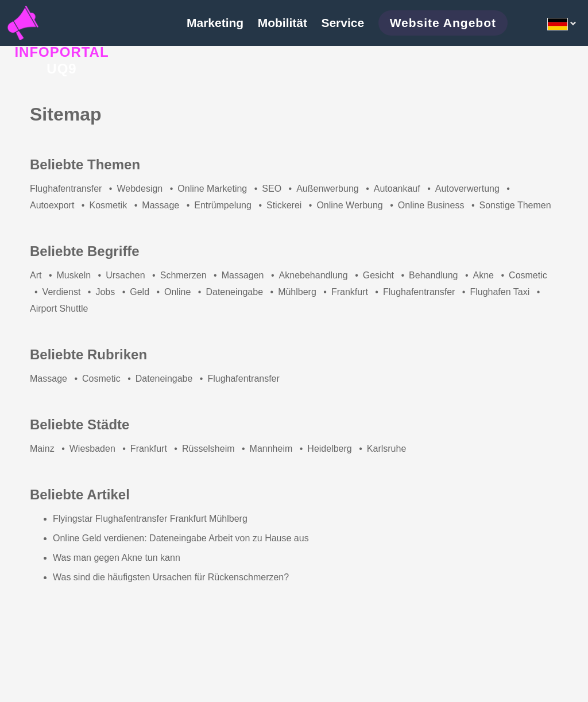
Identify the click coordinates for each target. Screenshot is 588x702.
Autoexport (52, 205)
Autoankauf (397, 189)
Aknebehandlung (314, 275)
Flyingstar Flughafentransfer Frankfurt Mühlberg (150, 519)
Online (177, 292)
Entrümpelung (223, 205)
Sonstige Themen (515, 205)
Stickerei (284, 205)
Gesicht (378, 275)
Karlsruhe (386, 449)
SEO (272, 189)
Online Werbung (349, 205)
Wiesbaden (92, 449)
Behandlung (433, 275)
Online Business (431, 205)
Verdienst (62, 292)
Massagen (243, 275)
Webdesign (140, 189)
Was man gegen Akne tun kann (117, 558)
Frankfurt (350, 292)
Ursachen (125, 275)
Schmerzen (183, 275)
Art (36, 275)
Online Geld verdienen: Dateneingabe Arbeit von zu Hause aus (181, 538)
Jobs (105, 292)
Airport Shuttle (59, 309)
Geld (140, 292)
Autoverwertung (467, 189)
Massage (160, 205)
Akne (483, 275)
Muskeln (74, 275)
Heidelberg (329, 449)
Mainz (42, 449)
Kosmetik (108, 205)
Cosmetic (528, 275)
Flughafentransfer (66, 189)
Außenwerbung (328, 189)
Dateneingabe (234, 292)
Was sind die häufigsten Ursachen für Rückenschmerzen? (171, 577)
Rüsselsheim (208, 449)
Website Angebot (443, 23)
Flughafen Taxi (500, 292)
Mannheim (271, 449)
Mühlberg (297, 292)
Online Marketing (212, 189)
